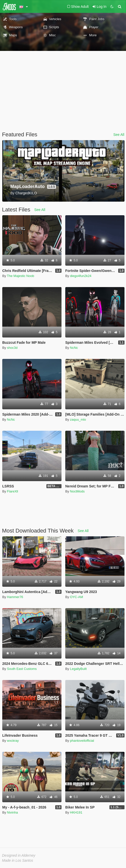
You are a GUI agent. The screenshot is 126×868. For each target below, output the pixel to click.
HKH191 (76, 812)
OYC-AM (77, 597)
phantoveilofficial (82, 741)
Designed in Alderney (19, 855)
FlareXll (13, 491)
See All (119, 135)
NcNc (74, 348)
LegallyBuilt (78, 669)
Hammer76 (15, 597)
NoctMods (77, 491)
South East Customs (22, 669)
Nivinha (12, 812)
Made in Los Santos (18, 860)
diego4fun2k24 (81, 276)
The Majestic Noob (21, 276)
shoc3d (12, 348)
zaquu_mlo (78, 420)
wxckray (13, 741)
